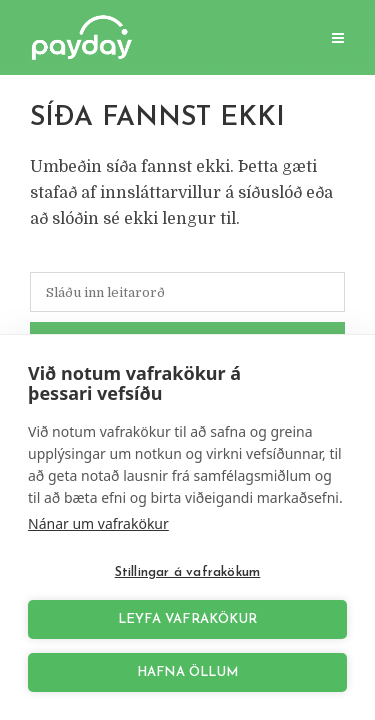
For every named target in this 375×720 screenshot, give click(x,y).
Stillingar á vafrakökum (188, 572)
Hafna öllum (187, 672)
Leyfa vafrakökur (187, 619)
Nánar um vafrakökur (98, 523)
